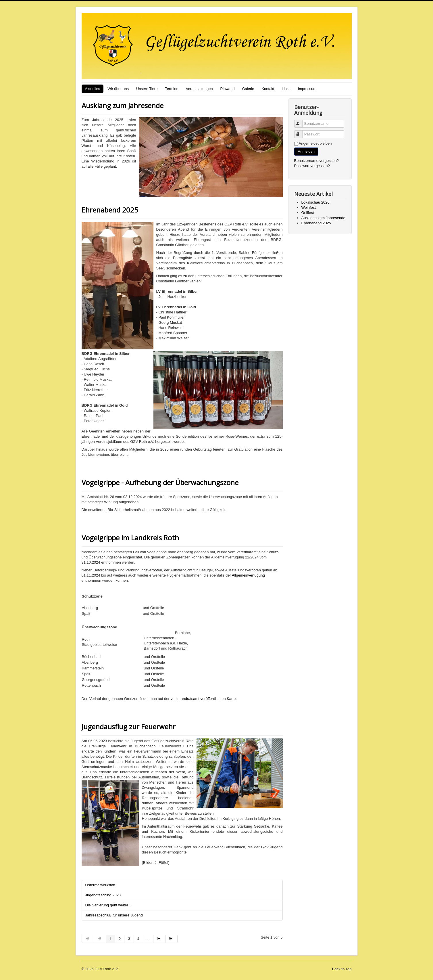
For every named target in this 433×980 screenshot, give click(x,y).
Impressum (307, 89)
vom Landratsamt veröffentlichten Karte (203, 699)
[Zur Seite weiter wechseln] (159, 939)
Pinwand (228, 89)
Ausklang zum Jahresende (123, 105)
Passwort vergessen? (312, 166)
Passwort (301, 132)
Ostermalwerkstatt (100, 885)
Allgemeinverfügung (248, 575)
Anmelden (306, 151)
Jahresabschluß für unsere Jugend (114, 915)
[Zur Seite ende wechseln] (172, 939)
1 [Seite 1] (110, 939)
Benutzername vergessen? (316, 161)
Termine (172, 89)
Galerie (248, 89)
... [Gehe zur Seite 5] (148, 939)
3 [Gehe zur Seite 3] (129, 939)
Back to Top (342, 969)
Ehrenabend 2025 (110, 210)
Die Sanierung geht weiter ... (109, 905)
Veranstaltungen (199, 89)
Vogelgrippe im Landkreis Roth (130, 538)
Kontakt (268, 89)
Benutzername (301, 121)
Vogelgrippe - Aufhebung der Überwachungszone (160, 482)
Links (286, 89)
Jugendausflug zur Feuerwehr (129, 727)
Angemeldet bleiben (315, 143)
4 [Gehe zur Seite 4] (138, 939)
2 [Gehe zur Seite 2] (120, 939)
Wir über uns (118, 89)
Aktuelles (93, 89)
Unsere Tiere (147, 89)
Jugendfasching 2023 (103, 895)
